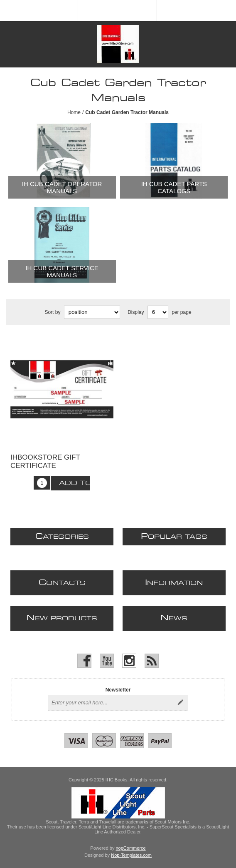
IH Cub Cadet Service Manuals (62, 271)
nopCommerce (131, 848)
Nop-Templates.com (131, 855)
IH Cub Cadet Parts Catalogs (174, 187)
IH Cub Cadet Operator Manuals (62, 187)
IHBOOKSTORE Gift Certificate (45, 461)
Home (74, 112)
